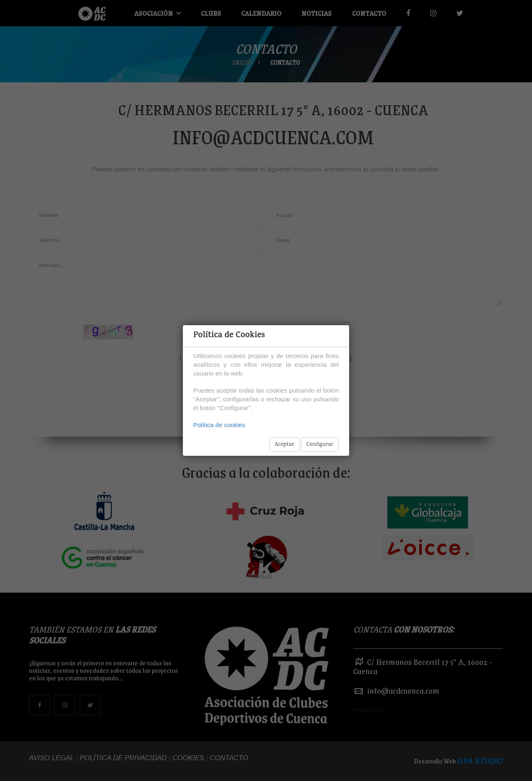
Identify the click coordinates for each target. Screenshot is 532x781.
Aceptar (284, 445)
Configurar (320, 445)
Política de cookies (219, 425)
